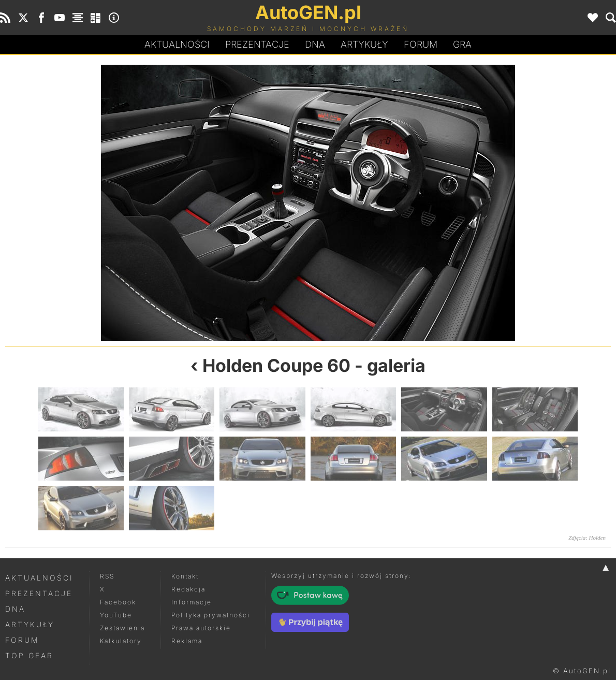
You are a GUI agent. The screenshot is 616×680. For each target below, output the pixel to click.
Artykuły (364, 44)
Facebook (118, 602)
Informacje (192, 602)
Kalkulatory (121, 641)
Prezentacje (257, 44)
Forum (421, 44)
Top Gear (29, 655)
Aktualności (177, 44)
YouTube (116, 615)
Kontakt (185, 576)
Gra (462, 44)
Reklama (187, 641)
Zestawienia (122, 628)
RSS (107, 576)
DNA (15, 609)
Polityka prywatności (211, 615)
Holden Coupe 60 (276, 365)
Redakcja (188, 589)
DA (315, 45)
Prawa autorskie (201, 628)
